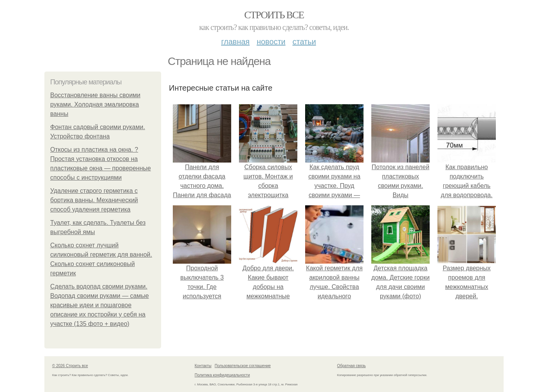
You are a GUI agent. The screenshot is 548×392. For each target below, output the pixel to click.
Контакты (203, 366)
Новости (271, 42)
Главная (235, 42)
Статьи (304, 42)
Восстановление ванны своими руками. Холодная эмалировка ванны (95, 104)
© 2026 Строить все (70, 366)
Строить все (274, 15)
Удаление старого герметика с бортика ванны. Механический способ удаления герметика (94, 200)
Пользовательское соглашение (243, 366)
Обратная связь (351, 366)
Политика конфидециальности (222, 375)
